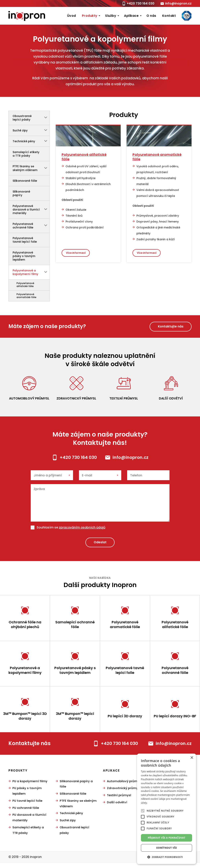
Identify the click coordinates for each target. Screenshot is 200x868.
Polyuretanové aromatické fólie (26, 297)
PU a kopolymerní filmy (30, 788)
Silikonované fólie (25, 181)
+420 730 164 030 (140, 3)
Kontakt (169, 16)
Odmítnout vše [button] (166, 848)
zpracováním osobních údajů (82, 529)
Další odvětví (171, 400)
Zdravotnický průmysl (76, 400)
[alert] (167, 809)
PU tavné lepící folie (27, 807)
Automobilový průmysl (29, 400)
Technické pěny (31, 141)
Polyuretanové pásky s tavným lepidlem (24, 257)
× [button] (192, 758)
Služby (111, 16)
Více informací (76, 253)
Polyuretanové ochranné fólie (31, 226)
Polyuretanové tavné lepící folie (25, 241)
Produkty (90, 16)
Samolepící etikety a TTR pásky (26, 154)
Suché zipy (31, 131)
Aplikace (131, 16)
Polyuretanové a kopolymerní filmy (31, 274)
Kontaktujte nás (170, 328)
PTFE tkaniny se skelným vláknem (31, 169)
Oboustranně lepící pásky (31, 118)
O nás (151, 16)
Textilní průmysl (124, 400)
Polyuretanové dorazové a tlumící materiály (31, 210)
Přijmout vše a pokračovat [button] (167, 838)
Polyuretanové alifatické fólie (25, 286)
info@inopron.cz (178, 3)
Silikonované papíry (22, 194)
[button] (167, 857)
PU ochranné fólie (26, 814)
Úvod (72, 16)
